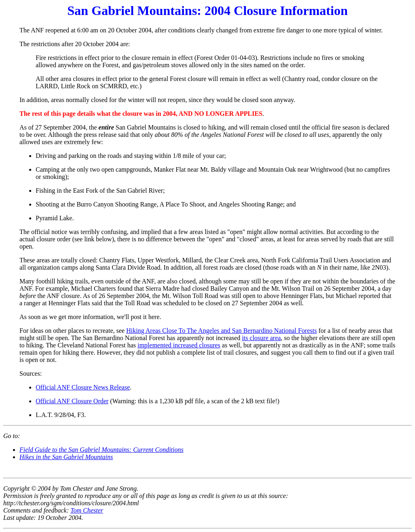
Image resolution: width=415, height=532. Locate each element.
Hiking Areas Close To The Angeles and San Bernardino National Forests (221, 331)
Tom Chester (87, 510)
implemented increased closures (179, 345)
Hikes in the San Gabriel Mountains (66, 457)
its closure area (261, 338)
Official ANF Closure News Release (83, 387)
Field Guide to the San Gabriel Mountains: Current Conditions (102, 450)
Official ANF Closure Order (72, 401)
